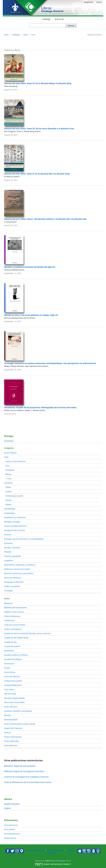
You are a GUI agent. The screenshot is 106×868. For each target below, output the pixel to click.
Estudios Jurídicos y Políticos (16, 655)
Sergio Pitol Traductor (13, 728)
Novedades (9, 441)
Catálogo (46, 19)
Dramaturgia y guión (14, 496)
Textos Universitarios (13, 737)
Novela (8, 504)
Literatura (8, 483)
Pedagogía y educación (14, 582)
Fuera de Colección (12, 676)
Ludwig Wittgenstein (13, 685)
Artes (25, 35)
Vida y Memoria (11, 745)
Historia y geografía (12, 556)
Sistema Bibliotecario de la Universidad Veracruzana (28, 782)
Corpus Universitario (13, 629)
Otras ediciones (11, 707)
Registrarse (89, 2)
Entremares (9, 651)
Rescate (7, 715)
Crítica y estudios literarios (15, 526)
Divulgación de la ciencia (15, 530)
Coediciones (9, 620)
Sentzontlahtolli (11, 720)
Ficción (7, 668)
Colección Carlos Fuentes (15, 625)
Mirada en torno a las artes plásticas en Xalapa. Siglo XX (31, 315)
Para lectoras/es (11, 825)
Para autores (10, 829)
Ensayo (9, 500)
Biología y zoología (12, 522)
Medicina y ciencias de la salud (17, 569)
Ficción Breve (10, 672)
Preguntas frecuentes (35, 850)
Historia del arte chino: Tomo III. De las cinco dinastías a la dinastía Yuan (39, 128)
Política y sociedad (12, 586)
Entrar (99, 2)
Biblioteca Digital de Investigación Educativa (24, 771)
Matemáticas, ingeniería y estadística (20, 565)
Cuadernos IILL (11, 642)
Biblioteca (8, 603)
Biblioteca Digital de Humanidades (20, 766)
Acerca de (59, 19)
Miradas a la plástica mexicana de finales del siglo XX (30, 267)
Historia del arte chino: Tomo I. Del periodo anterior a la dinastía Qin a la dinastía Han (45, 219)
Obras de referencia (12, 578)
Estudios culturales (12, 547)
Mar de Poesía (10, 694)
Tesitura (7, 732)
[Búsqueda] (47, 25)
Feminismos (9, 664)
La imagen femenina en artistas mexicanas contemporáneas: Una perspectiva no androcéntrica (50, 363)
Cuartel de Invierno (12, 646)
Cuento (9, 491)
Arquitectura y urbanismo (15, 517)
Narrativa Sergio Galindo (15, 698)
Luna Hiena (9, 689)
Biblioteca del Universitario (15, 608)
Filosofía (8, 552)
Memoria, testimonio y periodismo (19, 573)
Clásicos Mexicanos (12, 616)
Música (9, 474)
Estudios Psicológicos (13, 659)
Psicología (8, 591)
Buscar (71, 25)
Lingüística (9, 560)
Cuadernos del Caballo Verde (16, 638)
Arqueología (9, 513)
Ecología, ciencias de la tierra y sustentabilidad (24, 539)
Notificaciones (10, 838)
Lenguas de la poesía (13, 681)
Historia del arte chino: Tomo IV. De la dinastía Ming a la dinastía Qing (38, 83)
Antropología (10, 509)
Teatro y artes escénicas (16, 461)
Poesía (8, 487)
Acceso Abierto (10, 453)
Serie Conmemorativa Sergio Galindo (20, 724)
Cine (7, 466)
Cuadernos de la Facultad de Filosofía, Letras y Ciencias (27, 633)
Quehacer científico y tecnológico (18, 711)
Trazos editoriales (12, 741)
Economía (8, 543)
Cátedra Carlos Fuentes (14, 612)
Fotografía (10, 470)
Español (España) (12, 804)
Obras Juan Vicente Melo (14, 702)
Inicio (6, 35)
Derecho (8, 535)
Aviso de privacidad (55, 850)
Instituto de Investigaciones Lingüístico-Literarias (26, 777)
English (7, 808)
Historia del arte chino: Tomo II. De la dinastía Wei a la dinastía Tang (37, 174)
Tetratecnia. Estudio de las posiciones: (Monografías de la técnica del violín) (40, 407)
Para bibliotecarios (12, 834)
